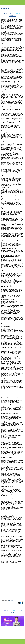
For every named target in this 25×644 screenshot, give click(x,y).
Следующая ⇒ (12, 16)
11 (19, 611)
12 (22, 611)
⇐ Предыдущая (8, 14)
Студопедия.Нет (9, 641)
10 (16, 611)
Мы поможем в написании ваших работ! (12, 627)
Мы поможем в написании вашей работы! (8, 601)
